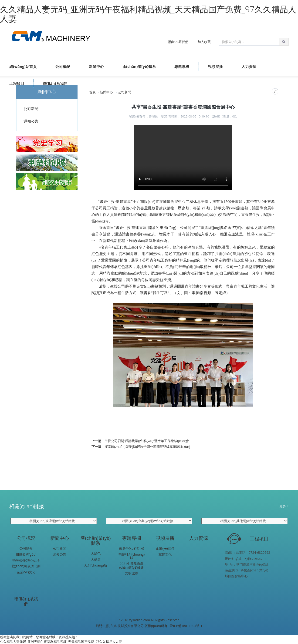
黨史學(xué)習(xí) (131, 548)
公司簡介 (26, 548)
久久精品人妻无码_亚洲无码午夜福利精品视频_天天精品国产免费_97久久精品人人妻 (148, 14)
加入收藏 (204, 42)
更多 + (284, 506)
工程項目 (17, 84)
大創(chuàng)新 (95, 565)
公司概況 (63, 67)
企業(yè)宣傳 (165, 548)
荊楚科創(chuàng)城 (132, 556)
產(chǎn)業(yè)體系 (139, 67)
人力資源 (249, 67)
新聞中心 (96, 67)
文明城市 (132, 573)
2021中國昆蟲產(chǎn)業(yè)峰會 (131, 565)
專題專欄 (182, 67)
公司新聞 (31, 109)
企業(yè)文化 (26, 572)
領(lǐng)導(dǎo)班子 (26, 560)
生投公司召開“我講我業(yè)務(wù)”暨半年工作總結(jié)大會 (147, 441)
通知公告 (31, 121)
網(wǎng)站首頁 (23, 67)
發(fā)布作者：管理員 (143, 116)
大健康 (96, 559)
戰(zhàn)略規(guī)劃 (26, 566)
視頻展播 (215, 67)
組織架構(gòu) (26, 554)
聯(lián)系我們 (178, 42)
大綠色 (96, 553)
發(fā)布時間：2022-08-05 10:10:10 (185, 116)
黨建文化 (165, 554)
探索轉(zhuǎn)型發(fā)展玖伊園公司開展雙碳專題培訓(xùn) (147, 447)
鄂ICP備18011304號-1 (186, 626)
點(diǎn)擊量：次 (225, 116)
